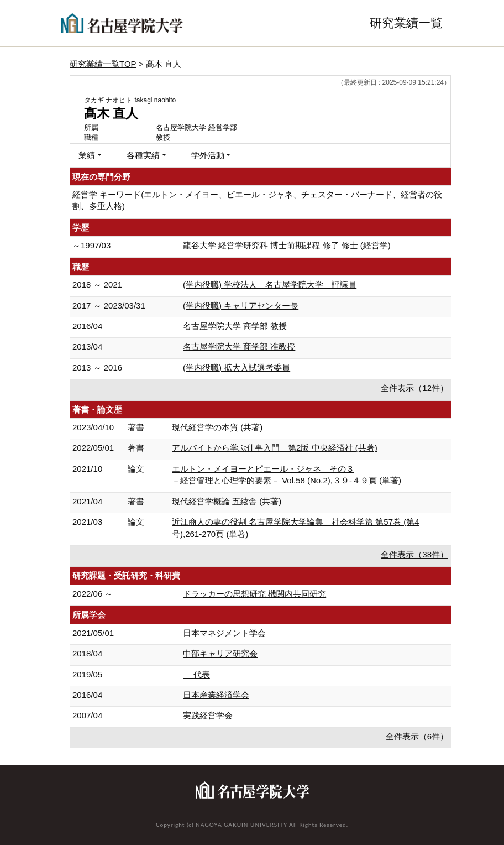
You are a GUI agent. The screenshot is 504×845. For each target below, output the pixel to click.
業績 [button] (87, 155)
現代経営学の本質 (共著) (217, 427)
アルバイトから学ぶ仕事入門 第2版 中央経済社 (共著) (275, 448)
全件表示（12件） (414, 388)
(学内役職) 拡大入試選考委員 (237, 367)
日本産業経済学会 (216, 695)
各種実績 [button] (143, 155)
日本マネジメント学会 (224, 633)
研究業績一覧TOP (103, 64)
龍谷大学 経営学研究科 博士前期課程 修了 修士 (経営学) (287, 245)
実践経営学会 (208, 715)
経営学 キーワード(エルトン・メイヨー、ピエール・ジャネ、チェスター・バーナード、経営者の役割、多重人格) (257, 200)
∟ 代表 (196, 674)
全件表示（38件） (414, 554)
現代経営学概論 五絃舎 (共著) (227, 501)
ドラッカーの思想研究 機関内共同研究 (254, 594)
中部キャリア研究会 (220, 653)
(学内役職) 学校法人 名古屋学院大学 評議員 (270, 285)
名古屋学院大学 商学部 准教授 (239, 346)
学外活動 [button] (208, 155)
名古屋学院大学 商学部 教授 (235, 326)
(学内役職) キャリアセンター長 (241, 306)
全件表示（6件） (417, 736)
